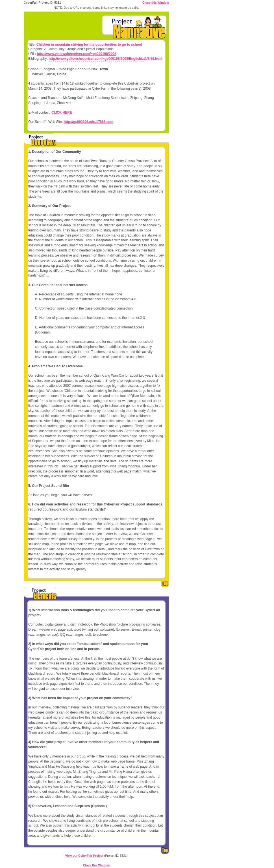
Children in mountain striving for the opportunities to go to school (89, 45)
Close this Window (156, 3)
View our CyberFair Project (84, 856)
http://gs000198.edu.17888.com (89, 122)
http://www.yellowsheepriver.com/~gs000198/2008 (76, 54)
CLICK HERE (62, 112)
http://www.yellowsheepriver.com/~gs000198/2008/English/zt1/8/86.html (105, 59)
